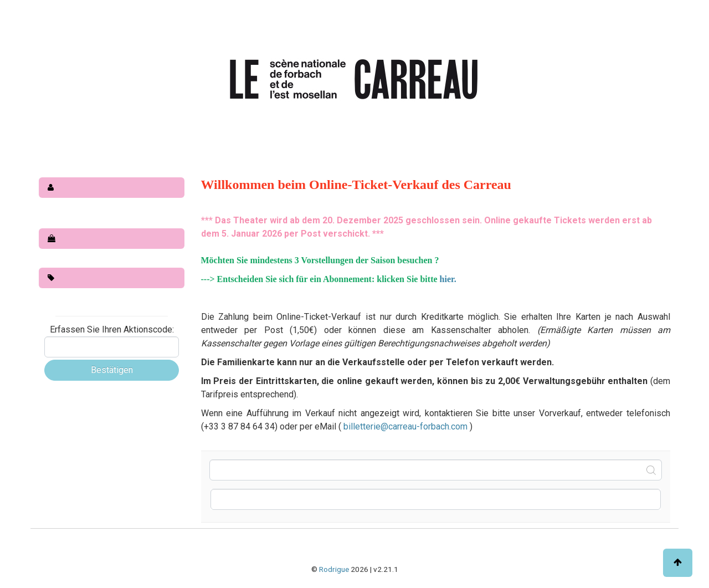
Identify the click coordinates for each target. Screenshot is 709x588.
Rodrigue (334, 569)
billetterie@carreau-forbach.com (407, 426)
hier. (448, 279)
